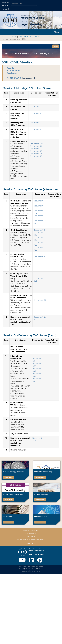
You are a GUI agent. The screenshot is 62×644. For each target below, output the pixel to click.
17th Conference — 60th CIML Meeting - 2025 (30, 53)
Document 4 (35, 123)
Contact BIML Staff (31, 530)
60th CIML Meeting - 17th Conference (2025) (36, 37)
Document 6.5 (36, 156)
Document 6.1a (36, 144)
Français (5, 2)
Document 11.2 (40, 300)
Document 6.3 (36, 151)
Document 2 (35, 106)
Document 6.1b (36, 146)
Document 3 (35, 113)
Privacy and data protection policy (31, 540)
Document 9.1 (40, 257)
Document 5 (35, 129)
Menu (56, 46)
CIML (14, 37)
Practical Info (31, 534)
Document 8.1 (40, 230)
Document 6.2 (36, 149)
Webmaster (31, 543)
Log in (5, 9)
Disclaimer (31, 537)
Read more (9, 477)
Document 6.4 (36, 154)
